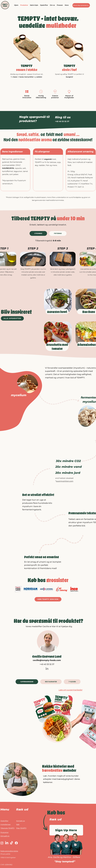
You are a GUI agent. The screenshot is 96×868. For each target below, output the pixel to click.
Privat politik (5, 854)
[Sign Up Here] (66, 830)
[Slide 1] (27, 61)
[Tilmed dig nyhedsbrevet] (81, 5)
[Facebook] (16, 843)
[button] (34, 5)
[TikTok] (12, 843)
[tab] (38, 233)
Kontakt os (21, 821)
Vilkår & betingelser (8, 858)
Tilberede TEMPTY (7, 828)
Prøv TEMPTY (21, 828)
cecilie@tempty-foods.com (47, 660)
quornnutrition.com (65, 481)
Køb (18, 824)
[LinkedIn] (47, 669)
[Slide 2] (70, 61)
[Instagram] (2, 843)
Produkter (5, 832)
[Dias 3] (25, 61)
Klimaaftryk (5, 836)
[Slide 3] (72, 61)
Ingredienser (6, 824)
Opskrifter (4, 821)
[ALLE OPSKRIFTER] (12, 318)
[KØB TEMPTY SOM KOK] (48, 599)
